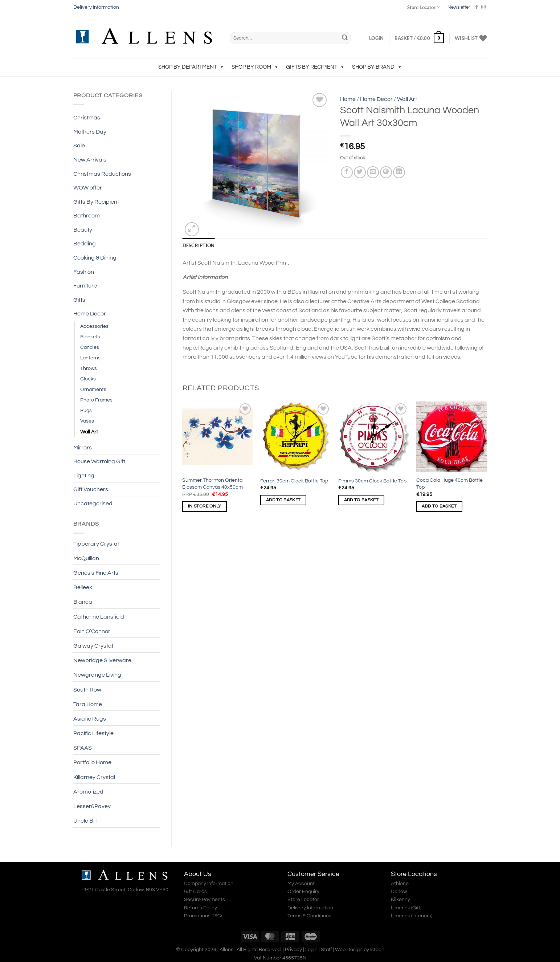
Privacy (293, 949)
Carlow (399, 892)
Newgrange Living (97, 675)
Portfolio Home (92, 762)
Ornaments (93, 389)
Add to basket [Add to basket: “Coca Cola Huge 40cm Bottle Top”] (439, 506)
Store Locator (424, 7)
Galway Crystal (93, 646)
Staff (326, 949)
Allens (226, 949)
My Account (301, 884)
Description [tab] (199, 245)
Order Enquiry (303, 892)
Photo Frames (96, 400)
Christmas (87, 118)
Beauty (83, 230)
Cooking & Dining (95, 258)
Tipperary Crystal (96, 544)
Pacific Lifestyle (93, 733)
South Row (87, 690)
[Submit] (345, 38)
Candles (90, 347)
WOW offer (88, 188)
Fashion (84, 272)
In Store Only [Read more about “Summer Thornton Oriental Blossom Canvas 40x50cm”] (205, 506)
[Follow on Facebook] (477, 7)
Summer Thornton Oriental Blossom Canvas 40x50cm (213, 484)
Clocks (88, 379)
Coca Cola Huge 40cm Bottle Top (449, 484)
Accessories (94, 326)
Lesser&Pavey (92, 806)
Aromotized (88, 792)
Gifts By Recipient (315, 67)
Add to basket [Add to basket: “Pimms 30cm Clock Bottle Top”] (361, 500)
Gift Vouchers (91, 489)
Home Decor (90, 314)
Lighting (84, 476)
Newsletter (459, 7)
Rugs (86, 410)
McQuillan (86, 558)
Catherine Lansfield (99, 617)
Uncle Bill (85, 821)
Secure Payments (205, 900)
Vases (87, 421)
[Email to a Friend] (373, 172)
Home (348, 99)
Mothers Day (90, 132)
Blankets (90, 337)
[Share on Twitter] (360, 172)
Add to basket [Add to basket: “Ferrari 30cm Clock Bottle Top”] (283, 500)
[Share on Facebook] (347, 172)
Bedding (85, 244)
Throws (89, 368)
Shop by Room (255, 67)
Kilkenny (400, 900)
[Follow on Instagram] (483, 7)
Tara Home (88, 704)
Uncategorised (93, 504)
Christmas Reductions (102, 174)
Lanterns (90, 358)
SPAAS (83, 748)
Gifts (79, 300)
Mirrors (83, 448)
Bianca (83, 602)
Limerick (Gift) (406, 908)
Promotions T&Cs (204, 916)
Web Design (349, 949)
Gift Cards (195, 892)
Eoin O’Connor (92, 631)
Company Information (209, 884)
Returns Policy (201, 908)
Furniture (85, 286)
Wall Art (89, 432)
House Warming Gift (99, 461)
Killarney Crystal (94, 777)
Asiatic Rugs (90, 719)
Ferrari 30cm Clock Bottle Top (294, 481)
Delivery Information (96, 7)
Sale (79, 146)
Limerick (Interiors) (412, 916)
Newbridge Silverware (102, 660)
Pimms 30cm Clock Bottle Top (372, 481)
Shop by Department (191, 67)
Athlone (400, 884)
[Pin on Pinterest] (386, 172)
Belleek (83, 587)
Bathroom (87, 216)
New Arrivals (90, 160)
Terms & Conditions (309, 916)
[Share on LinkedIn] (399, 172)
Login (311, 949)
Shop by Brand (377, 67)
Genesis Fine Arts (96, 573)
